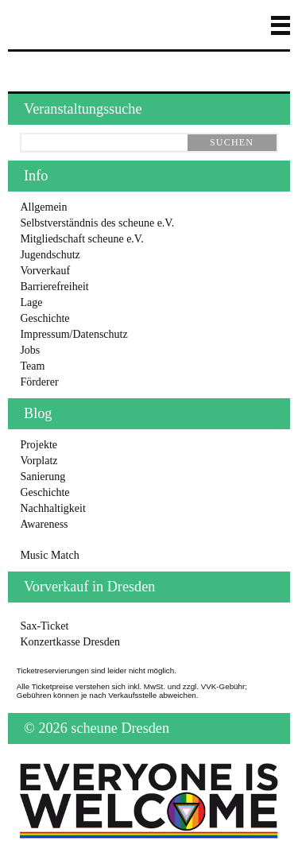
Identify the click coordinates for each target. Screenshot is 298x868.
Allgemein (43, 207)
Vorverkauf (45, 271)
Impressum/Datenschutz (74, 334)
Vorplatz (39, 461)
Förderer (39, 382)
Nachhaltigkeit (52, 508)
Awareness (44, 524)
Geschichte (45, 318)
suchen (232, 142)
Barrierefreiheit (54, 287)
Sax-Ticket (44, 626)
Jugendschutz (50, 255)
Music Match (49, 555)
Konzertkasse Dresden (70, 642)
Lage (31, 302)
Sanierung (43, 477)
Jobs (30, 350)
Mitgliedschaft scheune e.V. (81, 239)
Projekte (39, 445)
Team (32, 366)
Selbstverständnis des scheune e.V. (97, 223)
